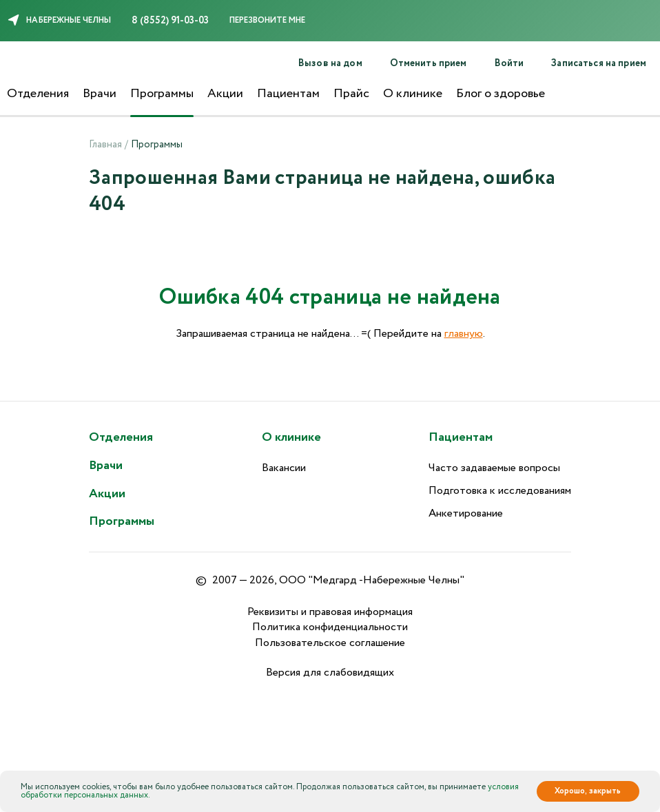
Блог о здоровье (501, 94)
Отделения (38, 94)
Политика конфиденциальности (330, 627)
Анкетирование (466, 513)
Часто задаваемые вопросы (494, 468)
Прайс (351, 94)
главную (464, 334)
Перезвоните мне (267, 20)
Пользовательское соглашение (330, 643)
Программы (162, 94)
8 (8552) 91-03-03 (170, 21)
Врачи (100, 94)
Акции (225, 94)
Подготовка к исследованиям (500, 491)
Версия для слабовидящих (330, 673)
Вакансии (284, 468)
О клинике (413, 94)
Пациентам (288, 94)
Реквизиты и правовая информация (330, 612)
